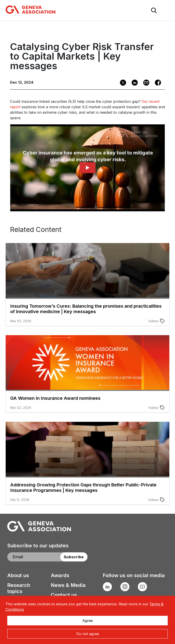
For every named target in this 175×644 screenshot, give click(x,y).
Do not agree (88, 634)
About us (18, 575)
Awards (60, 575)
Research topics (19, 588)
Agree (88, 621)
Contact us (64, 595)
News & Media (68, 585)
